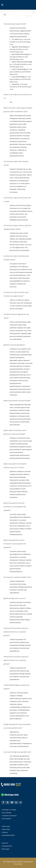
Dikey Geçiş (6, 826)
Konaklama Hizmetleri (9, 816)
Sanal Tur (5, 843)
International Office (8, 835)
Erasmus (5, 832)
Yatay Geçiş (6, 829)
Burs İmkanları (7, 813)
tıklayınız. (15, 192)
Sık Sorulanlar (7, 819)
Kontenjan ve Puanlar (9, 810)
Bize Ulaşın (6, 849)
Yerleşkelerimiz (7, 846)
